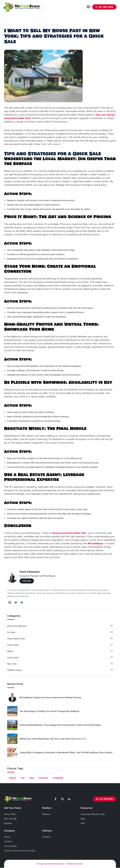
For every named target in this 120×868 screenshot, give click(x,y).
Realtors (46, 814)
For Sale (11, 632)
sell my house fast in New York (69, 533)
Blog (83, 819)
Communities (10, 846)
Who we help (10, 819)
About (7, 837)
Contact (8, 842)
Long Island (13, 658)
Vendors (46, 837)
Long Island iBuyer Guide (93, 814)
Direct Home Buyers (17, 626)
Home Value (13, 645)
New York (12, 664)
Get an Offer (10, 814)
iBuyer (10, 651)
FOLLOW (27, 581)
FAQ (83, 824)
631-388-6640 (104, 7)
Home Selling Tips (16, 639)
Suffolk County (15, 670)
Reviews (8, 824)
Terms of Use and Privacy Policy (20, 851)
